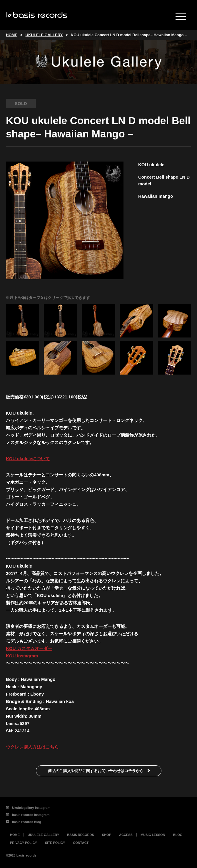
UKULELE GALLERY (43, 835)
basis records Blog (24, 822)
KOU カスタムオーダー (29, 648)
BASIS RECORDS (81, 835)
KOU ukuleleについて (28, 459)
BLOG (178, 835)
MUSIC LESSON (153, 835)
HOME (15, 835)
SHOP (107, 835)
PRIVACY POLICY (24, 843)
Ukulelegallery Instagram (28, 808)
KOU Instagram (22, 656)
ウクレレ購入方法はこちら (32, 747)
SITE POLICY (55, 843)
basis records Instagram (28, 815)
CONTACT (81, 843)
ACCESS (126, 835)
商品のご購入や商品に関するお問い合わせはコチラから (96, 771)
